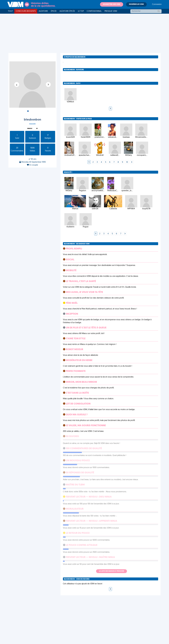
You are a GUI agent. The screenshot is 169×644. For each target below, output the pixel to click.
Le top (81, 11)
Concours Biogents (26, 11)
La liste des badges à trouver (112, 571)
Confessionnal (94, 11)
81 (37, 129)
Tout (10, 11)
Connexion (157, 4)
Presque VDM (111, 11)
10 (127, 162)
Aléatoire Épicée (67, 11)
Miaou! (30, 129)
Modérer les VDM (136, 4)
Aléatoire (43, 11)
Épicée (54, 11)
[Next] (132, 162)
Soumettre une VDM (112, 4)
